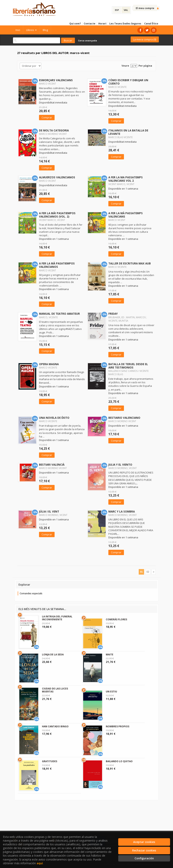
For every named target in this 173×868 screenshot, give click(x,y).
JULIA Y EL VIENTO (120, 465)
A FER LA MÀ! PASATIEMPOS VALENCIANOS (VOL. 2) (57, 215)
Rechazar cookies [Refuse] (144, 850)
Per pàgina (145, 66)
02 (148, 572)
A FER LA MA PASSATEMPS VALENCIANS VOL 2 (126, 179)
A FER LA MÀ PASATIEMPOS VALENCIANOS (57, 265)
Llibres (31, 30)
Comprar (47, 117)
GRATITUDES (50, 761)
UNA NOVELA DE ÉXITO (54, 418)
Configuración (144, 858)
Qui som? (75, 24)
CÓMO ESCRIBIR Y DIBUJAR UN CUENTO (128, 82)
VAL (126, 10)
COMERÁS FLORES (116, 619)
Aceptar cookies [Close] (144, 842)
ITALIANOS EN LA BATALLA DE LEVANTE (128, 132)
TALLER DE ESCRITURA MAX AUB (130, 263)
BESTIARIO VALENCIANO (124, 418)
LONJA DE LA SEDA (53, 654)
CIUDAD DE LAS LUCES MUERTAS (55, 690)
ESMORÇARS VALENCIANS (56, 80)
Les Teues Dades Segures (125, 24)
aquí (40, 863)
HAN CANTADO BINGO (55, 726)
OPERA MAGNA (49, 364)
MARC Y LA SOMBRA (122, 511)
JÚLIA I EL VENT (49, 511)
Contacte (90, 24)
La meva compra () (145, 39)
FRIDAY (113, 314)
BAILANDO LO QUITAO (119, 761)
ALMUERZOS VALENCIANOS (57, 177)
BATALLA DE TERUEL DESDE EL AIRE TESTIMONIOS (128, 366)
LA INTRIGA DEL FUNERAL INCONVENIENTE (57, 618)
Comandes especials (31, 593)
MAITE (110, 654)
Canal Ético (151, 24)
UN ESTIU (111, 692)
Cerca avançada (87, 40)
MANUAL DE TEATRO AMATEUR (59, 314)
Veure (125, 66)
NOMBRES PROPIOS (118, 726)
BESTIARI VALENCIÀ (52, 465)
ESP (117, 10)
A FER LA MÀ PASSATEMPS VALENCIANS (126, 215)
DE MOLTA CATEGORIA (54, 130)
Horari (102, 24)
